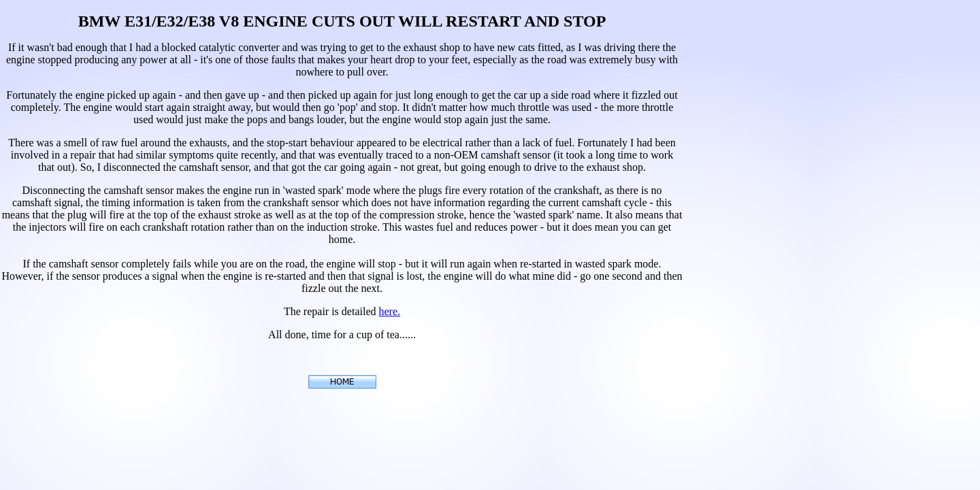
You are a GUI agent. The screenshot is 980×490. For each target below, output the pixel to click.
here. (389, 311)
